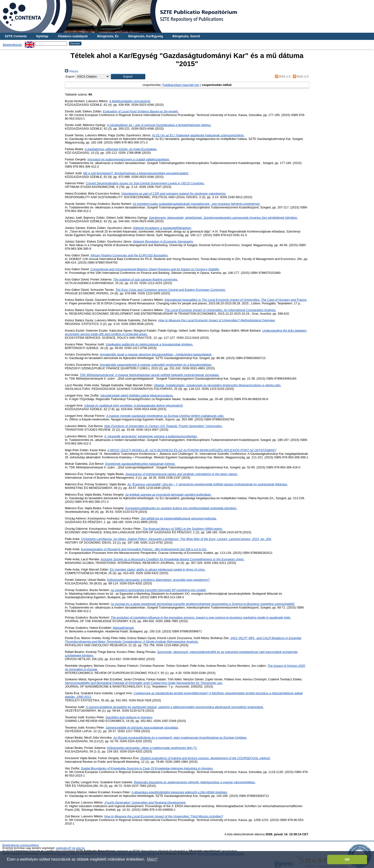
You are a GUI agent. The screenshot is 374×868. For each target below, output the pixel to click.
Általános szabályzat (73, 36)
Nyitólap (42, 36)
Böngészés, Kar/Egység (146, 36)
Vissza (71, 71)
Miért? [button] (152, 859)
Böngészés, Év (108, 36)
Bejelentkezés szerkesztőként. (21, 845)
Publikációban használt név (181, 85)
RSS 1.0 (282, 77)
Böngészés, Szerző (186, 36)
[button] (128, 77)
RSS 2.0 (300, 77)
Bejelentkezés (12, 45)
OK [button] (347, 859)
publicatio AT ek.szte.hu (70, 848)
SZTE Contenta (16, 36)
